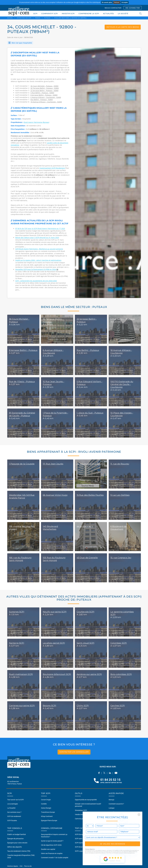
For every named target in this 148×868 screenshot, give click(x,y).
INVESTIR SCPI (68, 14)
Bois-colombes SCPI (121, 674)
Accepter (125, 2)
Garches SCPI (118, 706)
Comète (44, 804)
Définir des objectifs (15, 847)
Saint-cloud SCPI (86, 643)
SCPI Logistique (81, 851)
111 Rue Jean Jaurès (53, 464)
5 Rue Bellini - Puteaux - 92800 (42, 93)
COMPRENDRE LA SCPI (89, 14)
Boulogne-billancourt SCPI (57, 674)
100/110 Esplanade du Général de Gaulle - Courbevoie (122, 384)
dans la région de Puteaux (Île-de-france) (27, 63)
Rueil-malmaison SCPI (21, 674)
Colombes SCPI (119, 643)
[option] (108, 173)
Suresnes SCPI (17, 612)
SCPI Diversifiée (81, 847)
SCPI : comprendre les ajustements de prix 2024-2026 (36, 281)
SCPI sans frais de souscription (86, 839)
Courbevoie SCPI (86, 612)
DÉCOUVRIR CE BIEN (23, 339)
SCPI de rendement (14, 816)
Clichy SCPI (83, 706)
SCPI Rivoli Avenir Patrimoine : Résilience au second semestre (39, 249)
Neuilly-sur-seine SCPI (55, 612)
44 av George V (85, 526)
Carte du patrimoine (82, 819)
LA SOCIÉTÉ (123, 14)
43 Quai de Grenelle (87, 558)
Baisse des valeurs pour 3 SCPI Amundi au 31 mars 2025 (37, 238)
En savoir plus (107, 2)
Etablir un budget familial (17, 834)
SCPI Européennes (82, 834)
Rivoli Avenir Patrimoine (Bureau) (36, 122)
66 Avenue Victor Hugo (55, 495)
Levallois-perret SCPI (54, 643)
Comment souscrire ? (116, 804)
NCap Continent (47, 816)
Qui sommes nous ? (14, 812)
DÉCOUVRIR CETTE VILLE (23, 632)
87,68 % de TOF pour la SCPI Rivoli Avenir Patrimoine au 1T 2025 (40, 228)
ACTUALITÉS (108, 14)
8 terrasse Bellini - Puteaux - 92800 (44, 95)
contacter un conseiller (74, 752)
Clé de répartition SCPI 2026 (51, 845)
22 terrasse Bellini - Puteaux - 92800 (44, 91)
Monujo (111, 800)
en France (48, 63)
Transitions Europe (48, 812)
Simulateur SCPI (81, 810)
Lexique (112, 808)
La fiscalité (11, 808)
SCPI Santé (79, 843)
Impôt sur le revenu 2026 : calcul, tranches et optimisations (38, 260)
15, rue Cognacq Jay (121, 558)
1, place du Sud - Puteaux (90, 413)
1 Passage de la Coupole (22, 464)
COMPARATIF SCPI (50, 14)
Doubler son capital (48, 849)
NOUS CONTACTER (113, 8)
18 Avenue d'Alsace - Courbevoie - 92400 (46, 102)
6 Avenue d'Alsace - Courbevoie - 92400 (46, 97)
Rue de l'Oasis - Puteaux (22, 382)
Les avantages (13, 804)
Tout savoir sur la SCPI (15, 800)
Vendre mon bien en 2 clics (85, 814)
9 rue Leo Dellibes (120, 495)
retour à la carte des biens (123, 27)
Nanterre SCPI (17, 643)
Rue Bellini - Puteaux (88, 350)
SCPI (35, 14)
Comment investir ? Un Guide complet (55, 858)
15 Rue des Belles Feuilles (90, 495)
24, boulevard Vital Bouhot (91, 464)
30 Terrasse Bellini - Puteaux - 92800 (45, 88)
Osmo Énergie (46, 808)
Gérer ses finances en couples (52, 853)
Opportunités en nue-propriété (86, 800)
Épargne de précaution (15, 839)
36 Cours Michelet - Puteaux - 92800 (44, 86)
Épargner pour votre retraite (17, 843)
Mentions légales (13, 866)
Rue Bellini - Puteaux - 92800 (42, 100)
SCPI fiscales (12, 820)
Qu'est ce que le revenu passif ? (52, 841)
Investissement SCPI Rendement (52, 168)
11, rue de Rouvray (120, 464)
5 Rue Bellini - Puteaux (123, 319)
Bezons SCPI (49, 706)
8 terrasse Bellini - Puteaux (23, 350)
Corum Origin (46, 800)
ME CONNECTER (133, 8)
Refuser (117, 2)
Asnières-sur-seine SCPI (89, 674)
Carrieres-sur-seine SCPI (22, 706)
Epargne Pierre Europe (49, 820)
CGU (21, 866)
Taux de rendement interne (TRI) (19, 851)
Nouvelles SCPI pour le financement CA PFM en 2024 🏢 (37, 269)
